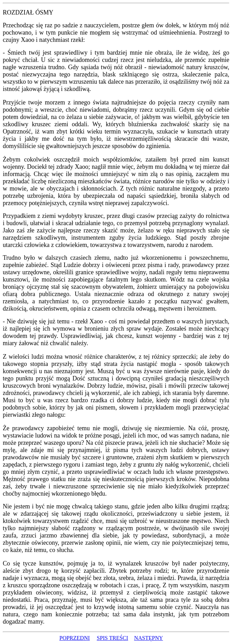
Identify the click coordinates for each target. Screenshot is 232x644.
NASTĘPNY (148, 638)
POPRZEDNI (75, 638)
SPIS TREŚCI (112, 638)
